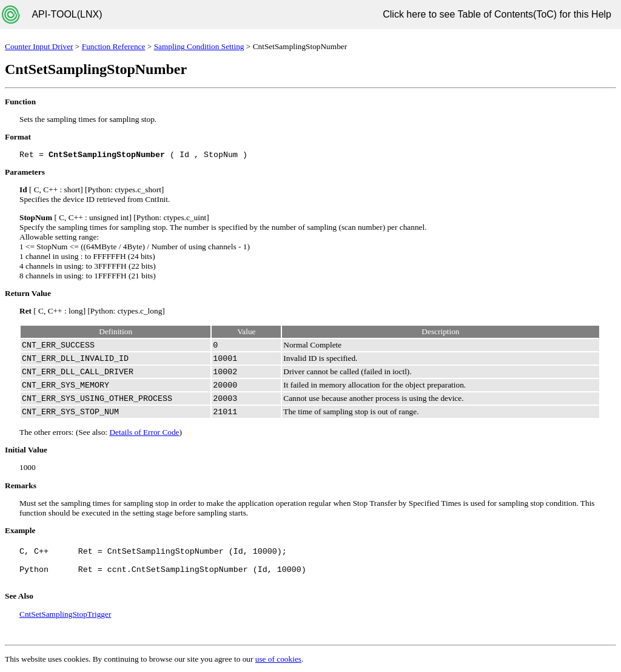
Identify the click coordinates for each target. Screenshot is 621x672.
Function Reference (114, 46)
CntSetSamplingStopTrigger (65, 614)
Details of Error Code (144, 432)
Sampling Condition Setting (199, 46)
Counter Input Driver (39, 46)
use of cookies (278, 659)
